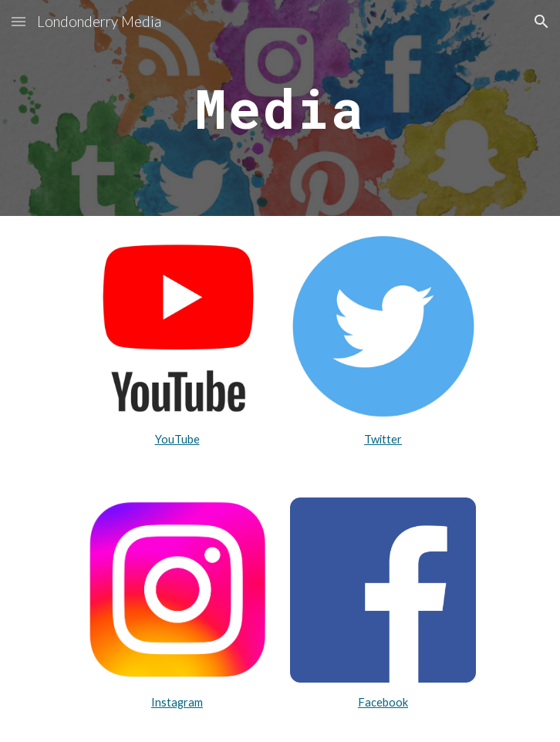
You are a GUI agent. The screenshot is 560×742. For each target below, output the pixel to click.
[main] (280, 108)
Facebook (383, 702)
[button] (19, 21)
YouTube (177, 439)
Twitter (383, 439)
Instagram (177, 702)
